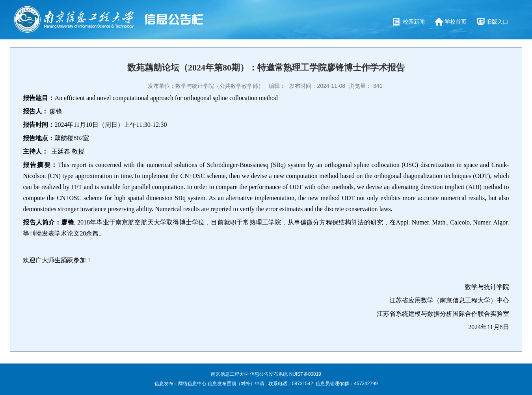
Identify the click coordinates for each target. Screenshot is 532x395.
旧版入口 (497, 22)
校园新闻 (414, 22)
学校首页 (456, 22)
